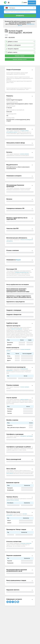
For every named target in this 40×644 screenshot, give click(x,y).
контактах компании (25, 154)
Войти (25, 3)
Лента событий (10, 473)
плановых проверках (25, 387)
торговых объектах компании (13, 500)
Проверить (20, 16)
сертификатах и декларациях (27, 436)
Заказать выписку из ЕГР (20, 59)
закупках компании (24, 400)
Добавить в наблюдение (14, 45)
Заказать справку (20, 56)
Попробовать (32, 3)
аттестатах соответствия (26, 543)
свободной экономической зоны (22, 272)
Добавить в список (13, 42)
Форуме (18, 260)
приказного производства (17, 329)
